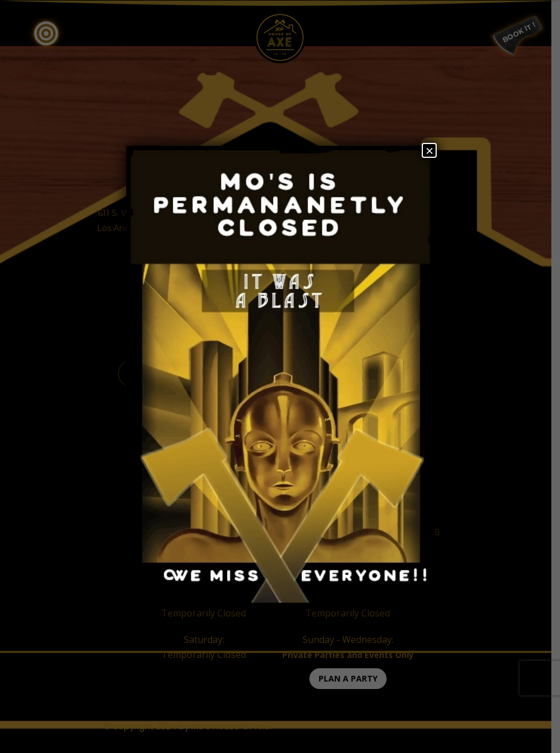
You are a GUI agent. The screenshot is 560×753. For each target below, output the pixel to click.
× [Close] (429, 150)
